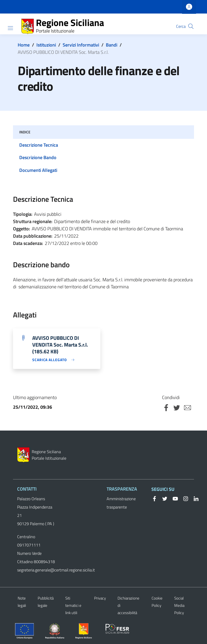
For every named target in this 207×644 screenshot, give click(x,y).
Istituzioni (46, 45)
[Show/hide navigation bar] (10, 28)
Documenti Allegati (38, 170)
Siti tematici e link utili (73, 605)
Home (24, 45)
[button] (191, 26)
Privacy (100, 598)
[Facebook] (154, 498)
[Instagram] (184, 498)
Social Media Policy (179, 605)
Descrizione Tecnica (39, 145)
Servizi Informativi (81, 45)
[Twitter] (163, 498)
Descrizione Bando (38, 157)
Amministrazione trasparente (121, 503)
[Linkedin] (194, 498)
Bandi (112, 45)
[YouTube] (173, 498)
